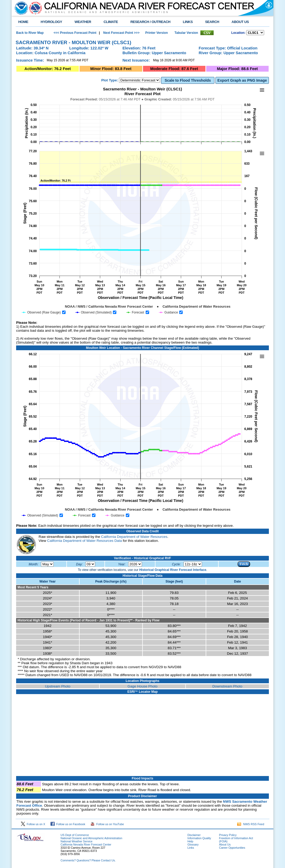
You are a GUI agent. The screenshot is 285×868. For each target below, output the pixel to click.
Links (191, 848)
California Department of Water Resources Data (84, 541)
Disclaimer (194, 836)
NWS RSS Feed (251, 825)
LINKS (188, 22)
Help (190, 842)
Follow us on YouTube (107, 825)
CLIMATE (111, 22)
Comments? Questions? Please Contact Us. (88, 861)
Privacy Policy (228, 836)
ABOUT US (240, 22)
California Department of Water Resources (134, 537)
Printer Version (156, 33)
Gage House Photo (142, 687)
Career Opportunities (232, 848)
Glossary (193, 845)
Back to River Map (30, 33)
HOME (23, 22)
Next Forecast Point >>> (121, 33)
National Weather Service (77, 842)
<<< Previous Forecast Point (75, 33)
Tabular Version (186, 33)
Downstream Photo (227, 687)
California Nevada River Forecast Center (86, 845)
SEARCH (212, 22)
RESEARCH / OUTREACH (150, 22)
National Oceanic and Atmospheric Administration (91, 839)
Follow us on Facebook (68, 825)
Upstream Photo (58, 687)
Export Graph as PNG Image (242, 81)
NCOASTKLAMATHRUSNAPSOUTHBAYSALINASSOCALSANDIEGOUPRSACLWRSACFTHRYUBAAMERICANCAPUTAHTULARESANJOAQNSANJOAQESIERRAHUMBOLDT (255, 33)
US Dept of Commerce (75, 836)
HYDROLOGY (51, 22)
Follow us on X (33, 825)
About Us (225, 845)
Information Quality (199, 839)
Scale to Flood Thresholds (188, 81)
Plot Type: (110, 81)
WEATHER (83, 22)
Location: (238, 33)
